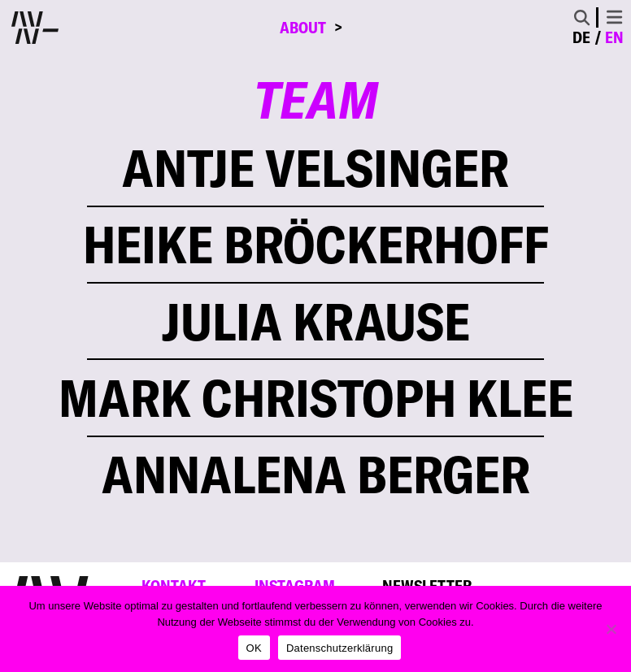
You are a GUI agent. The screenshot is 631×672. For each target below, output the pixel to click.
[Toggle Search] (582, 17)
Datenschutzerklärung (339, 648)
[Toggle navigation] (614, 17)
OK (254, 648)
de (581, 37)
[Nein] (611, 629)
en (614, 37)
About (303, 28)
